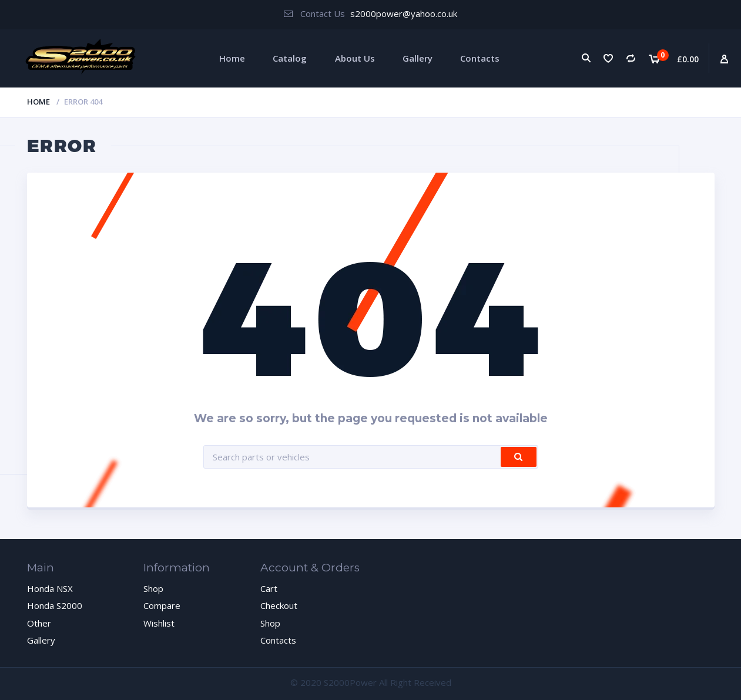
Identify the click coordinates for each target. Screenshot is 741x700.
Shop (153, 588)
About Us (355, 58)
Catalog (290, 58)
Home (232, 58)
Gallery (418, 58)
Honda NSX (50, 588)
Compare (162, 605)
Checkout (279, 605)
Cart (269, 588)
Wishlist (159, 623)
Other (39, 623)
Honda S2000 (55, 605)
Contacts (480, 58)
